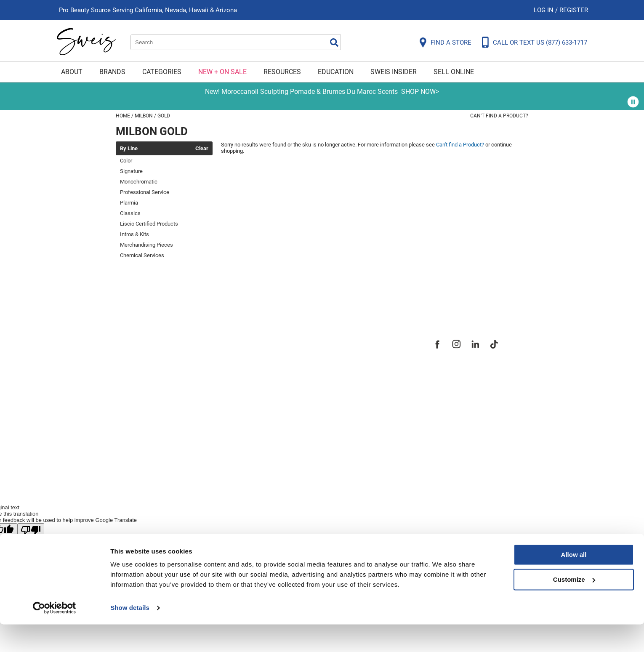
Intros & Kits (134, 234)
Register (574, 10)
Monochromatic (139, 182)
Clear (202, 149)
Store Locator (274, 399)
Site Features (273, 356)
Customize (574, 607)
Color (126, 161)
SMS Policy (134, 413)
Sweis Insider (394, 72)
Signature (131, 171)
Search (334, 43)
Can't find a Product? (499, 116)
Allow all (574, 582)
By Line (129, 149)
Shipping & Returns (149, 370)
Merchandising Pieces (146, 245)
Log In (544, 10)
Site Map (265, 370)
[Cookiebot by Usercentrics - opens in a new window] (55, 636)
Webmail (130, 442)
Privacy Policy (140, 399)
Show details (130, 635)
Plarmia (129, 203)
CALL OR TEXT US (540, 43)
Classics (130, 213)
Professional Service (145, 192)
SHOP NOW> (420, 92)
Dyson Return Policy (151, 384)
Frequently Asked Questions (166, 341)
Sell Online (454, 72)
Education (336, 72)
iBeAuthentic (335, 473)
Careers (263, 384)
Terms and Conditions (155, 427)
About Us (265, 341)
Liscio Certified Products (149, 224)
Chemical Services (142, 255)
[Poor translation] (31, 530)
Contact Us (134, 356)
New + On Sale (222, 72)
